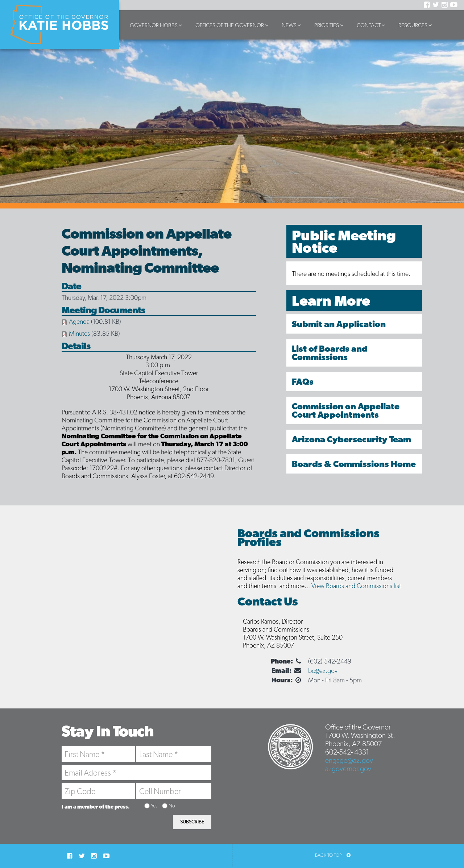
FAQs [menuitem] (303, 382)
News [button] (293, 25)
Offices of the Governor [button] (233, 25)
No (172, 806)
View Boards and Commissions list (356, 586)
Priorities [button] (330, 25)
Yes (154, 806)
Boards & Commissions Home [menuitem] (354, 464)
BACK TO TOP (333, 855)
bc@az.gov (323, 671)
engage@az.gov (349, 760)
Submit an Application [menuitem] (339, 324)
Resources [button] (416, 25)
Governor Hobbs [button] (157, 25)
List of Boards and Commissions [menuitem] (330, 353)
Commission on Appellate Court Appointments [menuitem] (346, 410)
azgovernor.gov (348, 769)
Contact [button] (372, 25)
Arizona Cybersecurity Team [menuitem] (351, 439)
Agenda (79, 321)
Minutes (79, 333)
